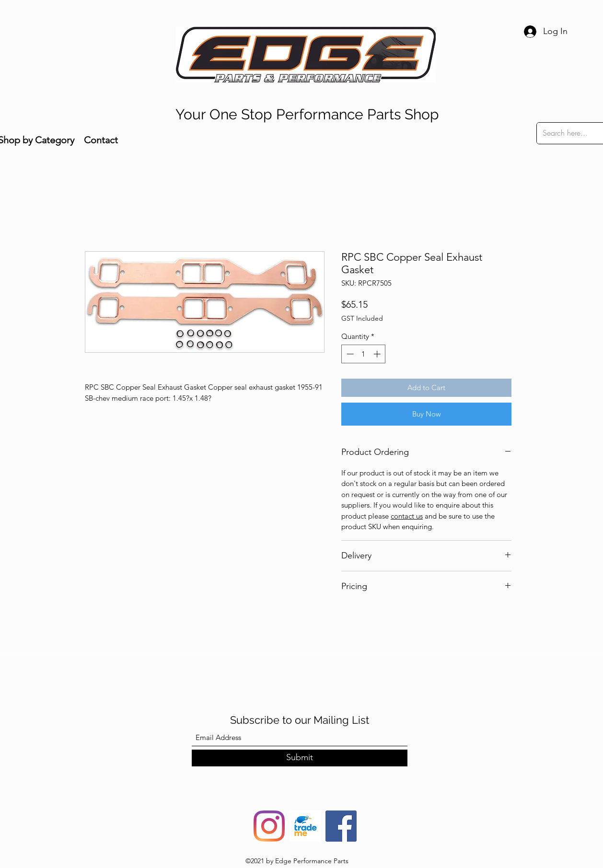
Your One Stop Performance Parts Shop (307, 114)
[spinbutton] (364, 354)
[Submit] (300, 758)
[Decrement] (349, 354)
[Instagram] (269, 826)
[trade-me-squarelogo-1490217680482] (305, 826)
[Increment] (378, 354)
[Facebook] (341, 826)
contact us (407, 516)
